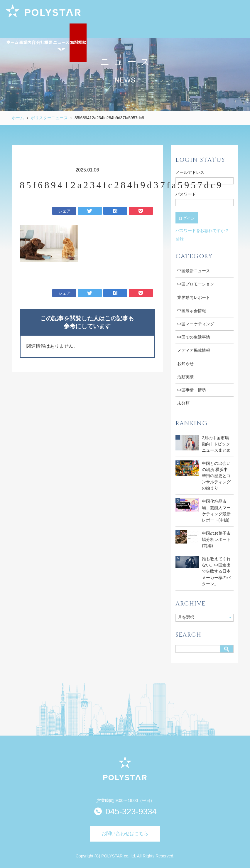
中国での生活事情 (194, 337)
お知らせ (185, 364)
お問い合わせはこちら (125, 833)
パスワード (186, 194)
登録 (180, 239)
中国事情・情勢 (192, 390)
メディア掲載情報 (194, 350)
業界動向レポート (194, 297)
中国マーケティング (196, 324)
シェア (64, 211)
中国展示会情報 (192, 311)
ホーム (18, 118)
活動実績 (185, 377)
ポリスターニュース (49, 118)
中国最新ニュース (194, 271)
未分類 (183, 403)
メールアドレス (190, 172)
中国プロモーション (196, 284)
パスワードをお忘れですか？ (202, 231)
